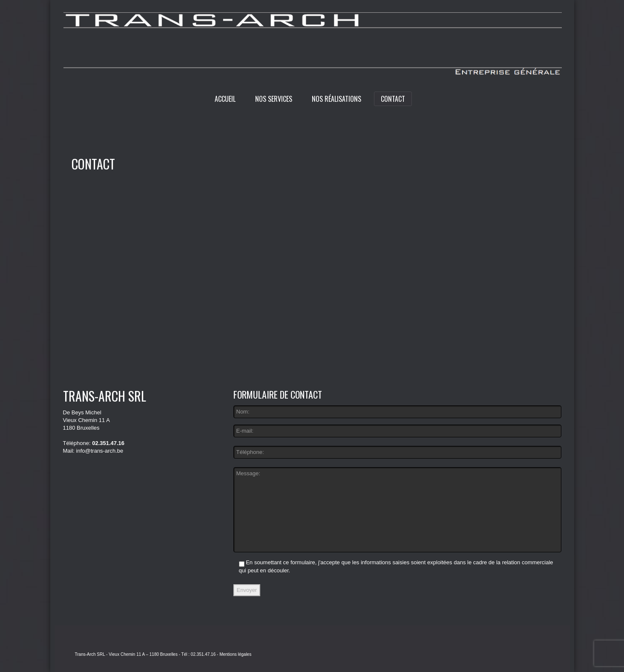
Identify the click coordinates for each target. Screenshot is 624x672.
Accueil (225, 99)
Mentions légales (235, 654)
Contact (393, 99)
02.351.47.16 (108, 443)
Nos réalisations (336, 99)
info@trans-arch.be (100, 451)
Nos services (274, 99)
